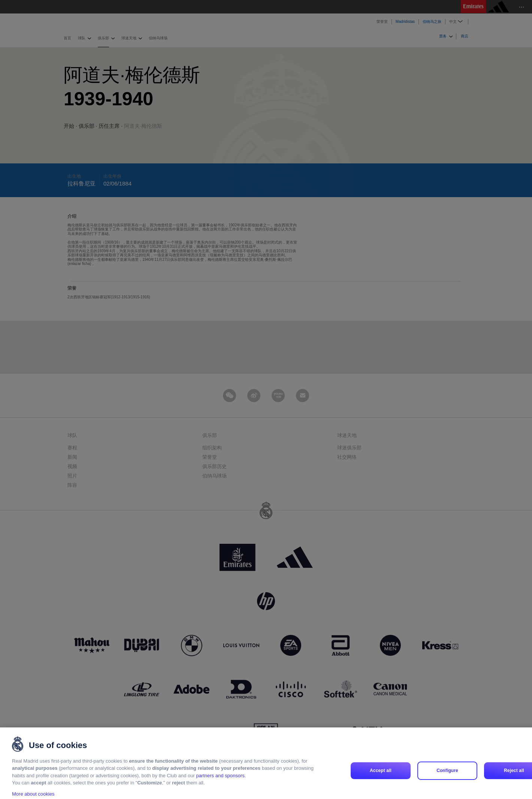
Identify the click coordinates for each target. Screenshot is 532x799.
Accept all (381, 779)
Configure (447, 779)
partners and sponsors (220, 784)
